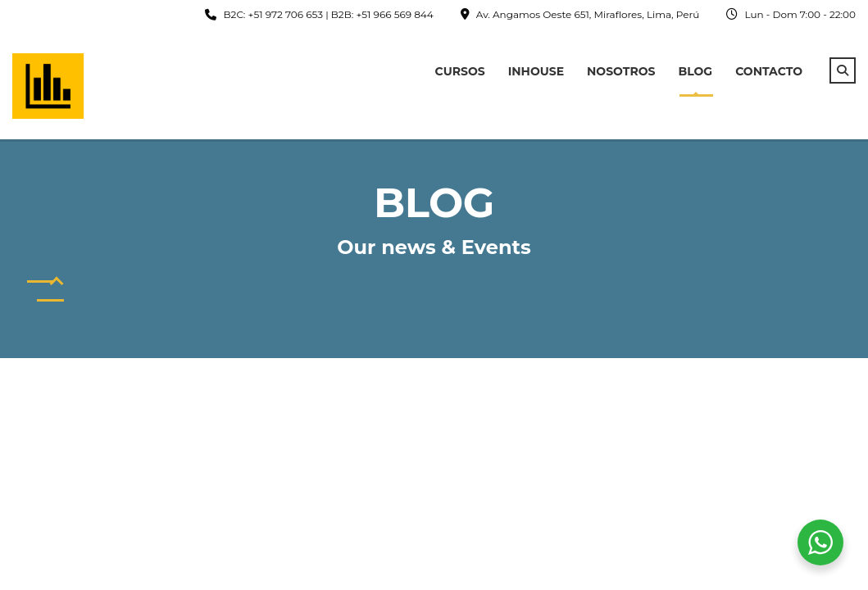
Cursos (460, 71)
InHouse (536, 71)
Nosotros (621, 71)
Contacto (769, 71)
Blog (696, 71)
